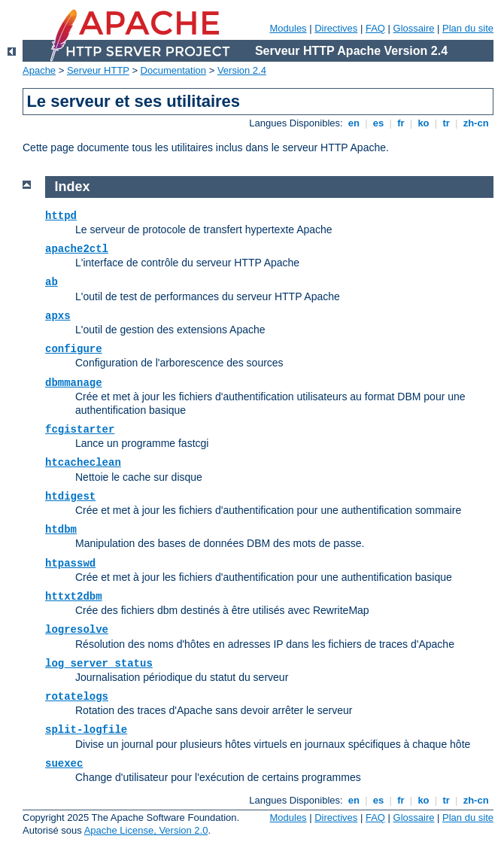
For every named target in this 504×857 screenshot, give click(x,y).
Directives (336, 28)
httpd (61, 216)
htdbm (61, 530)
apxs (58, 316)
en (354, 123)
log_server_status (99, 664)
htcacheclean (83, 463)
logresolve (77, 630)
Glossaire (414, 28)
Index (73, 187)
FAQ (375, 28)
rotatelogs (77, 697)
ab (52, 282)
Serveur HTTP (98, 70)
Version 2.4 (242, 70)
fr (401, 123)
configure (74, 349)
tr (446, 123)
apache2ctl (77, 249)
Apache (39, 70)
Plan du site (468, 28)
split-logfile (86, 730)
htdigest (70, 497)
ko (424, 123)
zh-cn (476, 123)
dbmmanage (74, 383)
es (378, 123)
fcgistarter (80, 430)
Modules (288, 28)
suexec (64, 764)
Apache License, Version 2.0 (146, 830)
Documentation (173, 70)
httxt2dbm (74, 597)
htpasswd (70, 564)
